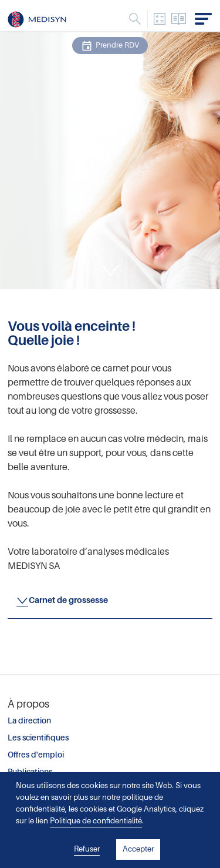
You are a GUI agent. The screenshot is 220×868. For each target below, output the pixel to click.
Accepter (138, 849)
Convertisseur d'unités (160, 19)
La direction (29, 721)
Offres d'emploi (36, 755)
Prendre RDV (110, 46)
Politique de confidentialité (96, 821)
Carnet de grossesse (68, 600)
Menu (135, 19)
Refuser (87, 849)
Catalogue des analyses (179, 19)
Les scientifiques (38, 738)
